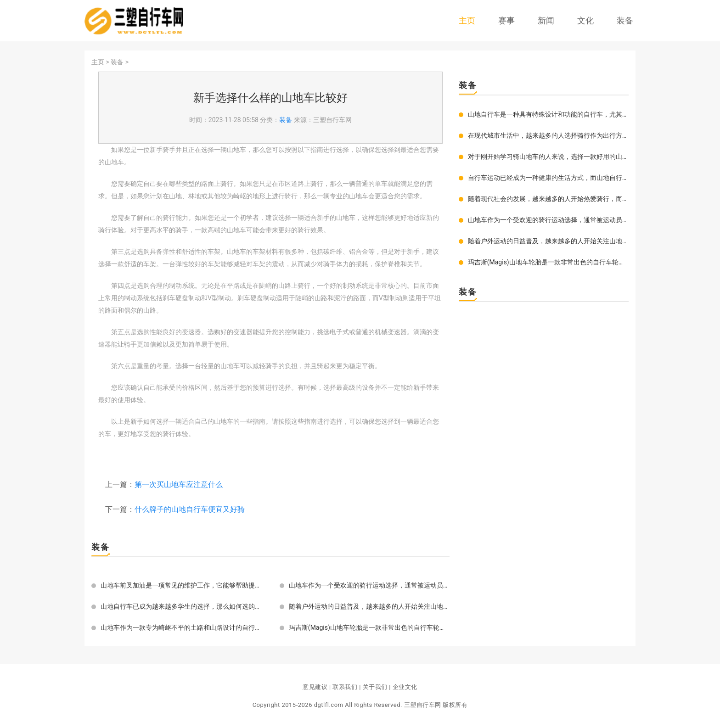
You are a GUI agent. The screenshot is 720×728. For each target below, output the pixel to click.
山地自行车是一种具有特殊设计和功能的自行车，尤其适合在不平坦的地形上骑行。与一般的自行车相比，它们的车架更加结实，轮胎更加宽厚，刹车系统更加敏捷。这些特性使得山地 (548, 114)
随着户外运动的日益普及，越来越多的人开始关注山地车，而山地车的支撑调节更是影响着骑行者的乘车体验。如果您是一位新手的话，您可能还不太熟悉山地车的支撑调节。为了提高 (369, 606)
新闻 (546, 20)
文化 (585, 20)
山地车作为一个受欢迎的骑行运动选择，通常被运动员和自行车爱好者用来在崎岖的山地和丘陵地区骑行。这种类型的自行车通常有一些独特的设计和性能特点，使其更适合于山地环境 (369, 585)
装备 (625, 20)
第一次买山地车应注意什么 (179, 484)
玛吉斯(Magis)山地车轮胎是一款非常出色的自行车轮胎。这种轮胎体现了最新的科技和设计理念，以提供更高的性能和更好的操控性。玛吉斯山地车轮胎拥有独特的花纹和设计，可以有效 (369, 627)
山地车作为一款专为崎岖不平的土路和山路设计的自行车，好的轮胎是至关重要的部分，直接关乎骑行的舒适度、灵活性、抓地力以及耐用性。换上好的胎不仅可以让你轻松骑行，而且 (181, 627)
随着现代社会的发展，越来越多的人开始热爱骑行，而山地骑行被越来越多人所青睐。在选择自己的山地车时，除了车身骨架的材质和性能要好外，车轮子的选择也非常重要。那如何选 (548, 199)
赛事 (506, 20)
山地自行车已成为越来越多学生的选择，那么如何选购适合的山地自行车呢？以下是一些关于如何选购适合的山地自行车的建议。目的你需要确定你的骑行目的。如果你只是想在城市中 (181, 606)
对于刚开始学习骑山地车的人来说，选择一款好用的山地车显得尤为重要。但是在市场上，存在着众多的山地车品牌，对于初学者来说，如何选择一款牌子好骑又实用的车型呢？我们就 (548, 157)
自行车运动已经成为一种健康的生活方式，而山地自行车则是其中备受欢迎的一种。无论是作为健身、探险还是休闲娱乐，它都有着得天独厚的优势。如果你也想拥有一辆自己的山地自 (548, 178)
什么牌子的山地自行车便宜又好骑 (190, 509)
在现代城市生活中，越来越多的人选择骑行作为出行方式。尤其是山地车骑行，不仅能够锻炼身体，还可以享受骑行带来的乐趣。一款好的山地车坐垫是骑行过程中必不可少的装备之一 (548, 135)
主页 (467, 20)
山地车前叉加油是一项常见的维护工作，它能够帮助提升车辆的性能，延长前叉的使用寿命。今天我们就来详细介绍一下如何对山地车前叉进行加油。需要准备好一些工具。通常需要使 (181, 585)
